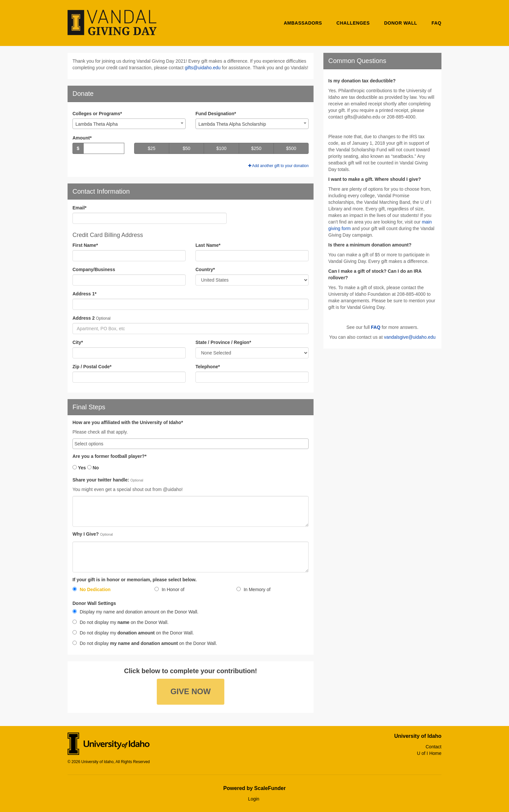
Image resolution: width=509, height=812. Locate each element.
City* (78, 342)
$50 (186, 148)
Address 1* (84, 294)
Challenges (353, 23)
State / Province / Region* (223, 342)
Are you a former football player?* (110, 456)
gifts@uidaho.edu (203, 68)
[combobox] (129, 124)
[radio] (109, 591)
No (93, 468)
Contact (434, 747)
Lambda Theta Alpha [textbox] (97, 124)
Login (254, 799)
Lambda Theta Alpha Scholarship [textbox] (232, 124)
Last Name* (208, 245)
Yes (79, 468)
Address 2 (84, 318)
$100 (221, 148)
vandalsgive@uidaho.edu (410, 337)
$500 (291, 148)
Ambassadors (303, 23)
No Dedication (92, 589)
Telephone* (208, 367)
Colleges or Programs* (97, 114)
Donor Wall (401, 23)
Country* (205, 269)
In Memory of (254, 589)
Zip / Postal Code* (92, 367)
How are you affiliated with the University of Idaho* (128, 423)
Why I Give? (86, 534)
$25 (152, 148)
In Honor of (169, 589)
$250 (256, 148)
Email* (80, 208)
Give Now (191, 691)
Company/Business (94, 269)
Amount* (82, 138)
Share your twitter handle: (101, 480)
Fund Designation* (216, 114)
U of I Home (429, 753)
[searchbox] (191, 444)
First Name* (85, 245)
